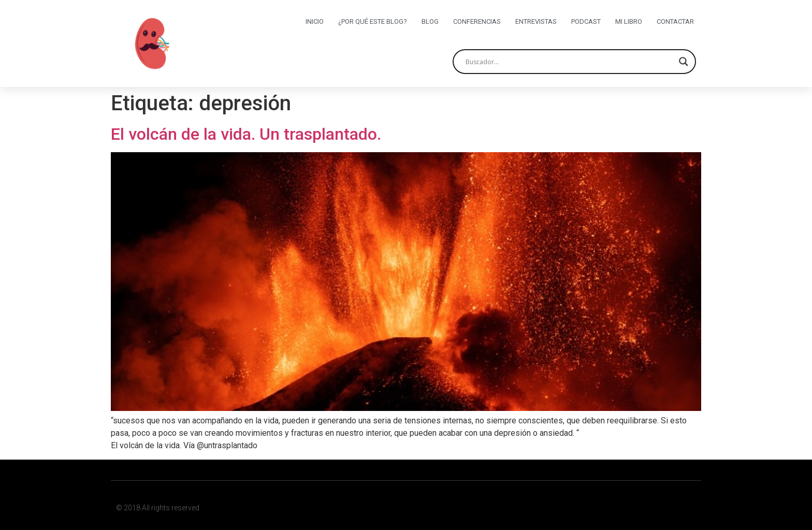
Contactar (675, 21)
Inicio (315, 21)
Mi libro (629, 21)
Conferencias (477, 21)
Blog (430, 21)
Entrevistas (536, 21)
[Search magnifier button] (684, 62)
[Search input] (570, 62)
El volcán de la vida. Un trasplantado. (246, 134)
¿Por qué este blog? (373, 21)
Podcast (586, 21)
